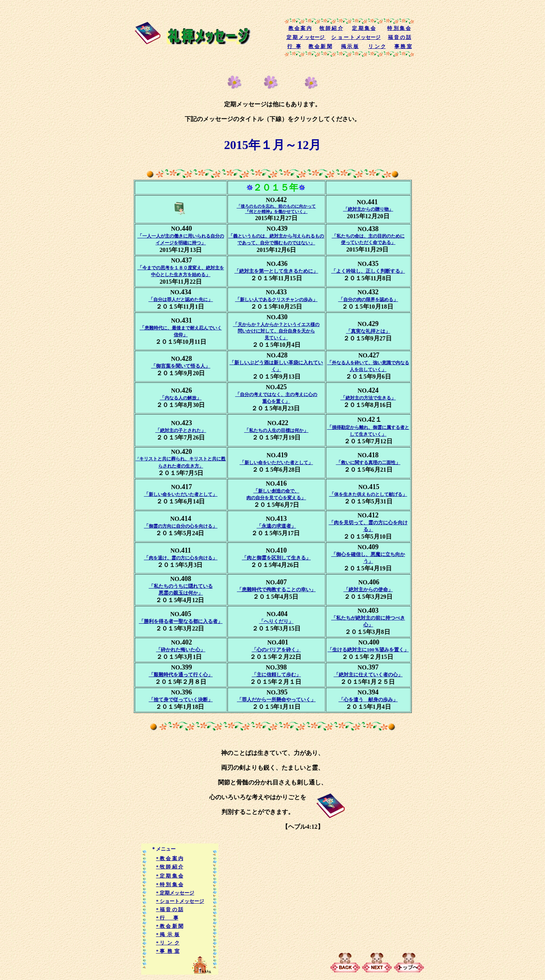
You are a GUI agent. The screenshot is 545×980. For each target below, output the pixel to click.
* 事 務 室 (168, 951)
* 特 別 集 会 (170, 884)
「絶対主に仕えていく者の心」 (368, 675)
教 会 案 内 (300, 28)
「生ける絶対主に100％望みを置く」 (368, 650)
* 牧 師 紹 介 (170, 867)
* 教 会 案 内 (170, 858)
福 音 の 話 (400, 37)
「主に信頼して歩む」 (276, 675)
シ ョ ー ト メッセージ (356, 37)
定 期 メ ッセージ (306, 37)
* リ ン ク (168, 943)
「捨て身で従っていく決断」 (181, 700)
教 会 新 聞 (320, 46)
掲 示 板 (350, 46)
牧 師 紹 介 (331, 28)
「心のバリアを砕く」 (276, 650)
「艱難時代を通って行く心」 (181, 675)
